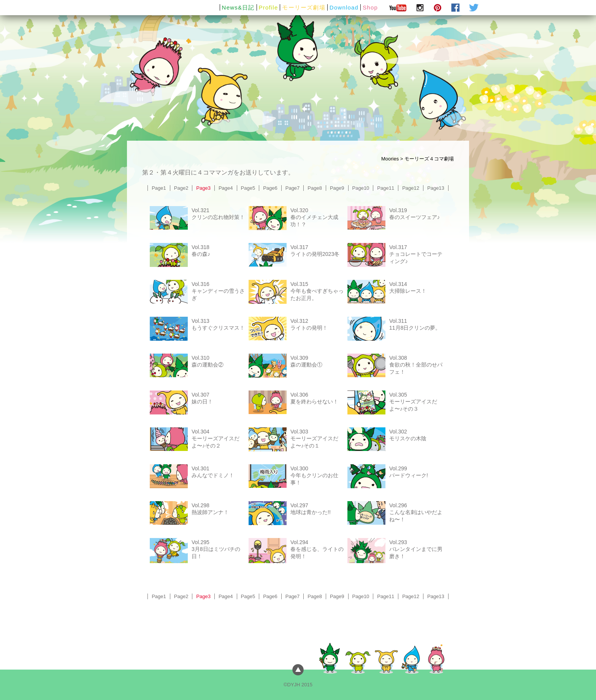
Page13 (436, 188)
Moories (390, 159)
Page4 (226, 188)
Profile (269, 7)
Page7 (293, 188)
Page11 (386, 188)
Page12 (411, 188)
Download (344, 7)
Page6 (270, 188)
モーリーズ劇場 (304, 7)
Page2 (181, 188)
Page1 (159, 188)
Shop (370, 7)
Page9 (337, 188)
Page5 (248, 188)
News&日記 (238, 7)
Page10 (361, 188)
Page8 (315, 188)
